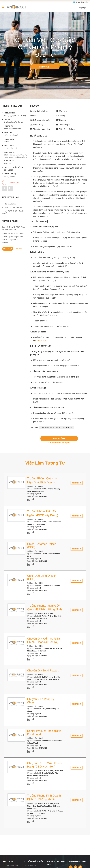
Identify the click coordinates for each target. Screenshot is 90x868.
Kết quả (19, 249)
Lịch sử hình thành (11, 865)
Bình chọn (8, 249)
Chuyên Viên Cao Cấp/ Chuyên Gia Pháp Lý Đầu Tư (57, 428)
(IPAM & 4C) (40, 340)
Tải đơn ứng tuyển (82, 2)
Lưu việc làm (11, 182)
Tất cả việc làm (9, 204)
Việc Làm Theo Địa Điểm (13, 207)
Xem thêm (77, 483)
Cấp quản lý (31, 865)
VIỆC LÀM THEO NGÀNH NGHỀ (13, 212)
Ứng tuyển (45, 67)
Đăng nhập (82, 8)
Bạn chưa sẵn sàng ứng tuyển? (59, 443)
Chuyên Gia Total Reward (43, 670)
